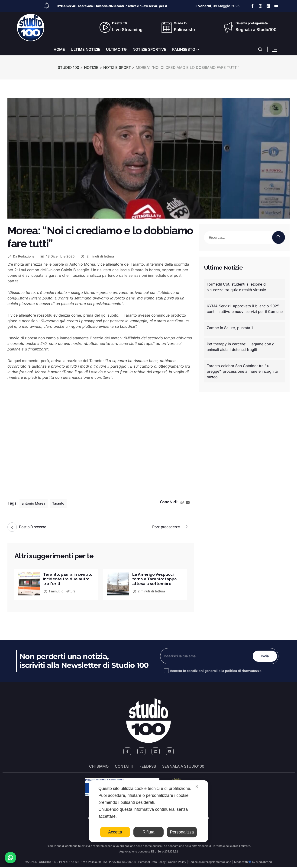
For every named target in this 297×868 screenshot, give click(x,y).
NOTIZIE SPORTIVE (149, 49)
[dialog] (148, 811)
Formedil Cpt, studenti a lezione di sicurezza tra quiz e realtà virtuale (237, 287)
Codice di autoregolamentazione (209, 863)
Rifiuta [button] (148, 832)
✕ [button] (197, 787)
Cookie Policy (177, 863)
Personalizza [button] (182, 832)
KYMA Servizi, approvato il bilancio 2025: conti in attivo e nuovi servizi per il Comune (245, 309)
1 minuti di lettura (59, 592)
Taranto (61, 503)
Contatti (124, 767)
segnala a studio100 (183, 767)
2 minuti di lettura (97, 256)
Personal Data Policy (152, 863)
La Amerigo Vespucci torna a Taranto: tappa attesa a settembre (156, 579)
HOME (59, 49)
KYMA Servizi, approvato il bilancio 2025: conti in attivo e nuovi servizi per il (112, 6)
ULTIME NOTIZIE (86, 49)
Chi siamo (99, 767)
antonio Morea (34, 503)
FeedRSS (148, 767)
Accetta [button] (115, 832)
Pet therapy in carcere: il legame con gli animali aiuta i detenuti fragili (242, 347)
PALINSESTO (184, 49)
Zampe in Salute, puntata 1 (230, 328)
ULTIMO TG (116, 49)
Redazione (21, 256)
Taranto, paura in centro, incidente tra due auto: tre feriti (65, 579)
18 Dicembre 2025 (57, 256)
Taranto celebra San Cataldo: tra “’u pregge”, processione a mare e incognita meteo (242, 371)
